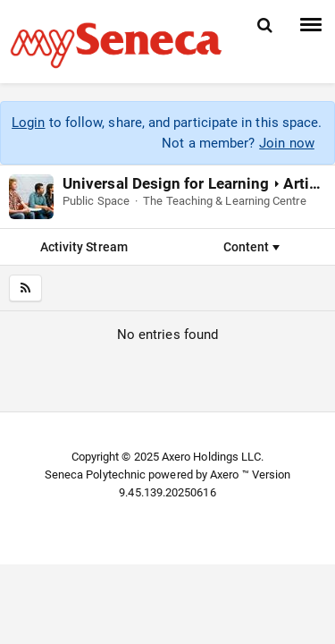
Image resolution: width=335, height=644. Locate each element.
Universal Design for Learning (166, 183)
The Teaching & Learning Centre (224, 201)
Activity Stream (84, 247)
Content (251, 247)
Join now (287, 143)
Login (28, 123)
